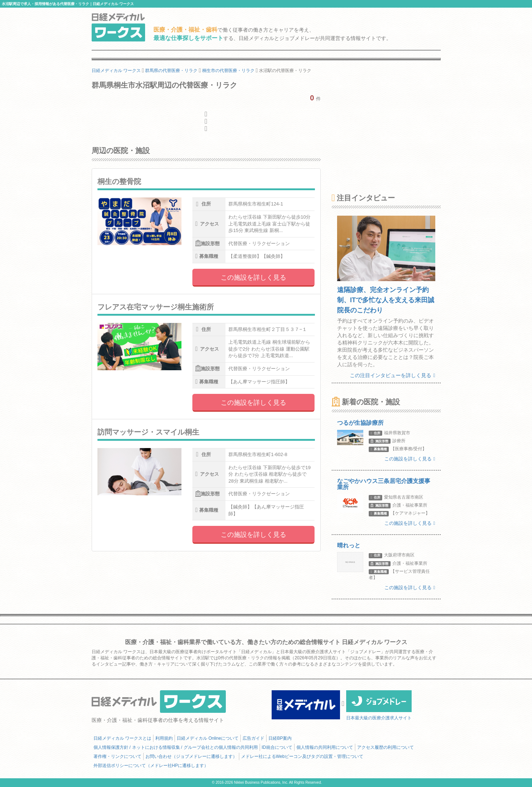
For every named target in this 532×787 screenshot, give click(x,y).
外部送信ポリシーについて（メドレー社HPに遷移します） (151, 766)
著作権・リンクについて (117, 756)
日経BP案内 (280, 738)
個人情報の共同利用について (325, 747)
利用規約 (164, 738)
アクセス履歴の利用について (385, 747)
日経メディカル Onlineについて (208, 738)
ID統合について (277, 747)
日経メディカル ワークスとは (122, 738)
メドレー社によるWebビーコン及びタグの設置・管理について (302, 756)
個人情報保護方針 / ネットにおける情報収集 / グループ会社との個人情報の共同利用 (176, 747)
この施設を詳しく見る (253, 277)
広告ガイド (253, 738)
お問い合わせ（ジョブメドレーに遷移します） (191, 756)
